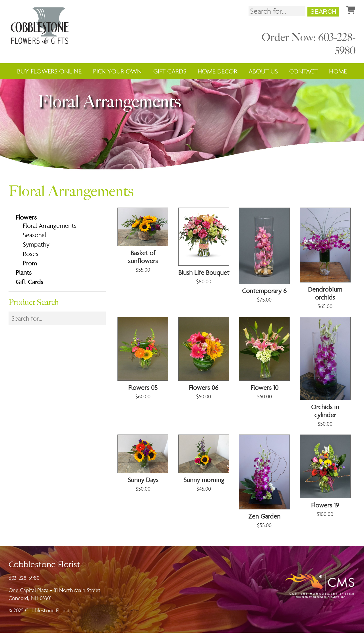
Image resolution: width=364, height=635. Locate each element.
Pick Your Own (117, 72)
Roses (31, 256)
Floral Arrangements (50, 228)
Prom (30, 265)
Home (338, 72)
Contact (303, 72)
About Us (263, 72)
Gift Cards (170, 72)
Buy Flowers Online (49, 72)
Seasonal (34, 237)
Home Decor (217, 72)
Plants (24, 275)
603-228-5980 (24, 580)
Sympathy (36, 247)
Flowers (26, 220)
